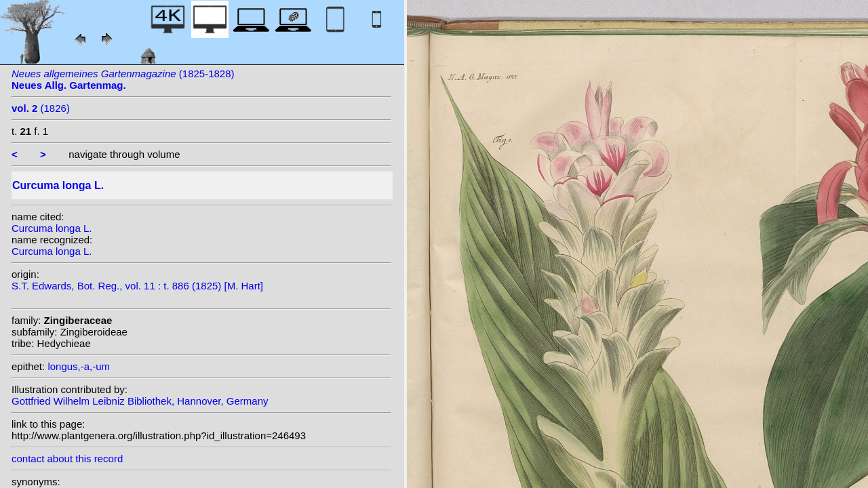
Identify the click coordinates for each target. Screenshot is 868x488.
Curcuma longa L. (52, 228)
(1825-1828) (123, 79)
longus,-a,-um (79, 366)
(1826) (41, 108)
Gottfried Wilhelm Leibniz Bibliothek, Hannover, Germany (140, 401)
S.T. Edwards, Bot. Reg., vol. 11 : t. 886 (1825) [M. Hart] (137, 286)
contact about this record (67, 459)
